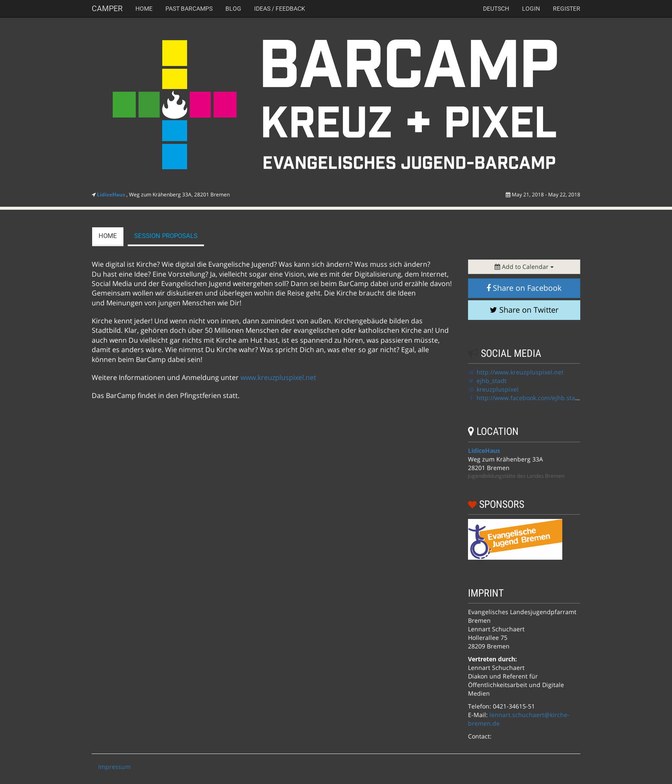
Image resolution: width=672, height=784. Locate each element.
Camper (107, 8)
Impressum (114, 767)
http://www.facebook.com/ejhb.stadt (529, 398)
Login (531, 9)
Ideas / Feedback (280, 9)
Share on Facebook (524, 288)
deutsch (496, 9)
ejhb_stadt (492, 381)
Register (567, 9)
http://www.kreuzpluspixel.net (520, 372)
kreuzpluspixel (498, 389)
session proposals (166, 236)
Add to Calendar (524, 267)
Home (144, 9)
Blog (233, 9)
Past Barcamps (189, 9)
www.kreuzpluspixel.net (278, 377)
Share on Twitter (524, 310)
